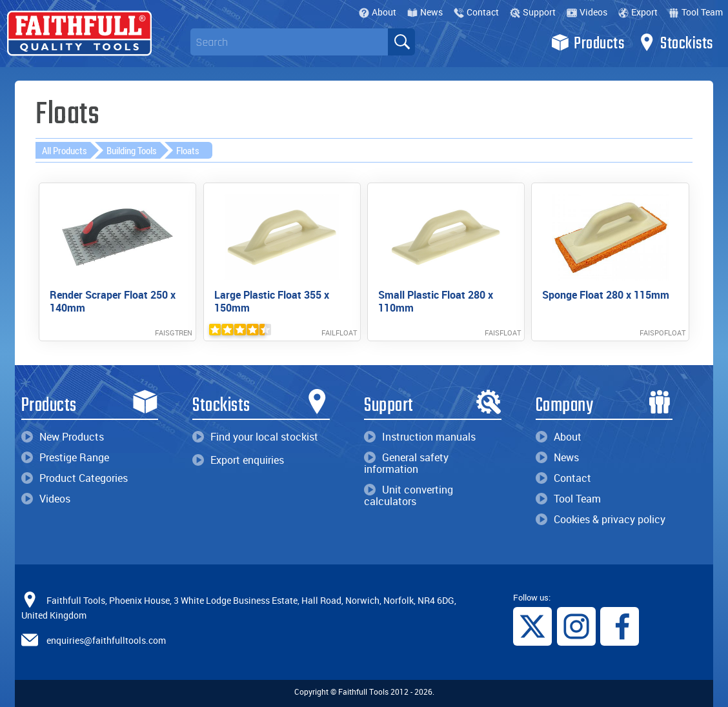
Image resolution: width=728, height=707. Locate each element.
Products (588, 43)
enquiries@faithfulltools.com (106, 640)
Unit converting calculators (409, 495)
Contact (476, 12)
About (378, 12)
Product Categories (75, 478)
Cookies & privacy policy (601, 519)
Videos (587, 12)
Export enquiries (238, 460)
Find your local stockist (255, 437)
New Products (63, 437)
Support (533, 12)
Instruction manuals (420, 437)
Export (638, 12)
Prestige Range (65, 457)
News (425, 12)
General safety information (406, 463)
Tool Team (696, 12)
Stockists (675, 43)
